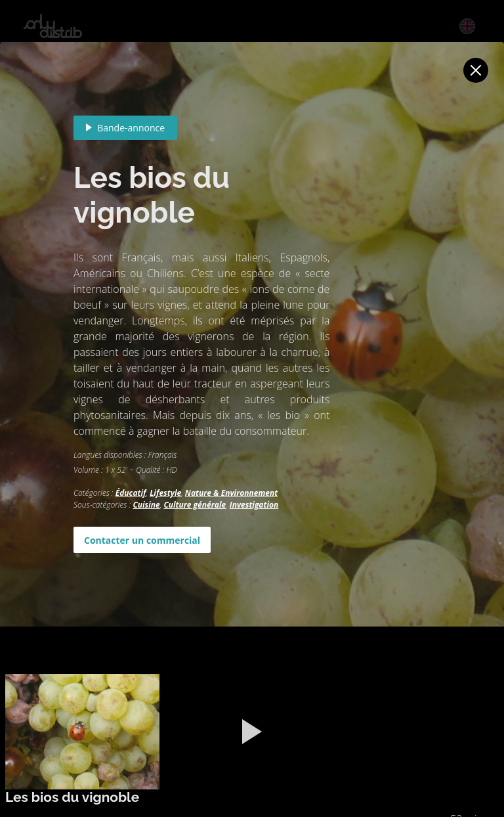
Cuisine (146, 505)
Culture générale (195, 505)
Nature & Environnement (231, 493)
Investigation (254, 505)
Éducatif (131, 493)
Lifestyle (165, 493)
